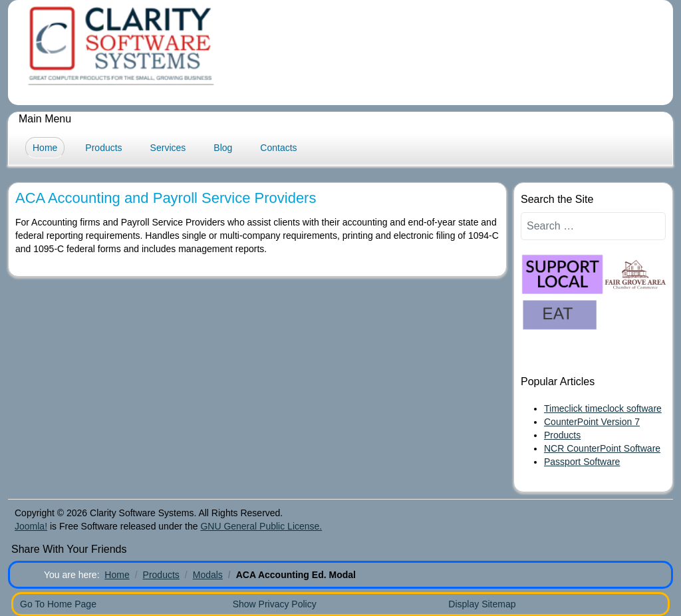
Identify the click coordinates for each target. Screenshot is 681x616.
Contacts (278, 148)
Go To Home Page (58, 604)
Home (45, 148)
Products (103, 148)
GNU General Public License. (261, 526)
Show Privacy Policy (275, 604)
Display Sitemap (482, 604)
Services (168, 148)
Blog (223, 148)
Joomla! (31, 526)
